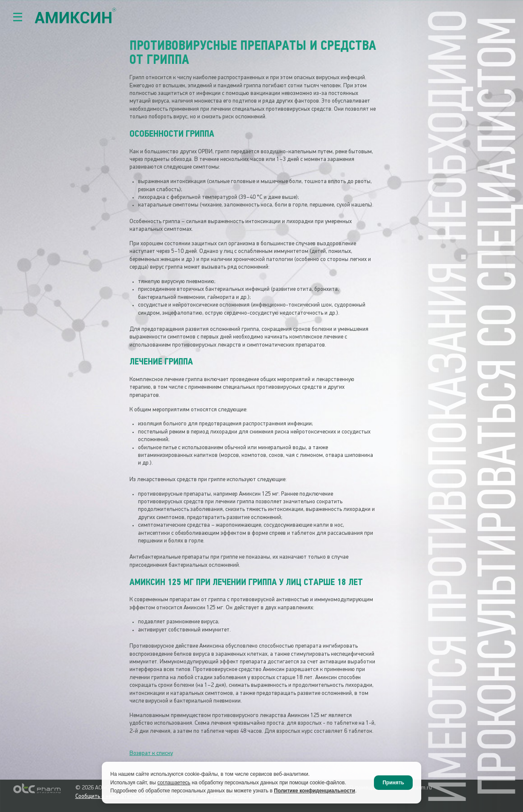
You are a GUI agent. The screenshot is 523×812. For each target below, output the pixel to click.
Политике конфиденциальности (315, 791)
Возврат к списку (151, 753)
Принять (393, 783)
